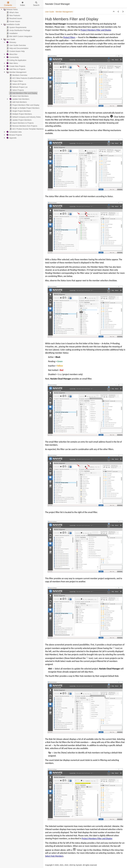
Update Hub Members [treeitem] (19, 99)
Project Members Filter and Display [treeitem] (24, 105)
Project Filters (69, 37)
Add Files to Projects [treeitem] (16, 69)
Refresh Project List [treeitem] (18, 87)
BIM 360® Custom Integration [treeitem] (19, 36)
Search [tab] (36, 4)
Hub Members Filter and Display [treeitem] (23, 93)
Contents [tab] (8, 4)
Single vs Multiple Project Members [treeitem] (24, 108)
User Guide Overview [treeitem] (16, 45)
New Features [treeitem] (13, 15)
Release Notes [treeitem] (10, 9)
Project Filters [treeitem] (16, 81)
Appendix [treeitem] (11, 138)
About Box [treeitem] (12, 54)
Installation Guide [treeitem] (11, 24)
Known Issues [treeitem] (13, 21)
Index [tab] (23, 4)
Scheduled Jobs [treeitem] (14, 132)
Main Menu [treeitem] (12, 63)
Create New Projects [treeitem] (16, 66)
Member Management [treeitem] (16, 72)
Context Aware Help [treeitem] (15, 51)
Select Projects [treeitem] (16, 90)
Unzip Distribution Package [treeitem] (18, 30)
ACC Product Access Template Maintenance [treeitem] (28, 129)
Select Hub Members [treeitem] (19, 96)
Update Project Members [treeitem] (20, 120)
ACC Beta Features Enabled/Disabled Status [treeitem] (28, 78)
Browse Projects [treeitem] (14, 135)
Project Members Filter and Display (96, 30)
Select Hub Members (54, 856)
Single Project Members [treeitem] (20, 111)
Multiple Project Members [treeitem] (20, 114)
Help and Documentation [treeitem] (17, 48)
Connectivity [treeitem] (12, 57)
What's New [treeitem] (12, 12)
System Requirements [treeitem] (16, 27)
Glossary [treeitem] (11, 42)
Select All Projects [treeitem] (18, 84)
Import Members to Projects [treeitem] (21, 123)
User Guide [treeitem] (9, 39)
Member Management (64, 12)
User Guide (50, 12)
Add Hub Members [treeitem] (18, 102)
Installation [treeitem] (12, 33)
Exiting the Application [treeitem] (16, 60)
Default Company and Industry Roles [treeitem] (25, 117)
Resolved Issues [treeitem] (14, 18)
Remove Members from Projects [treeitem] (23, 126)
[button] (114, 12)
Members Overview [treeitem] (18, 75)
